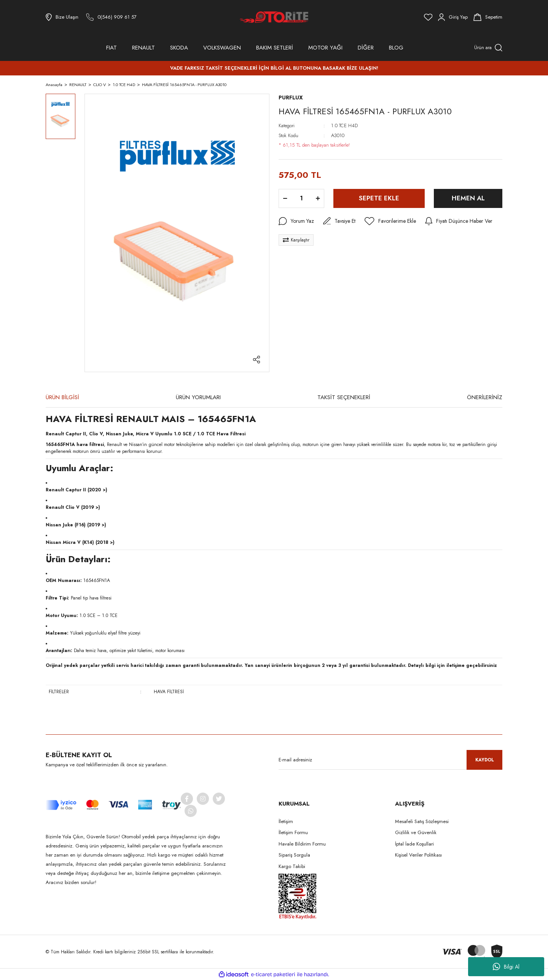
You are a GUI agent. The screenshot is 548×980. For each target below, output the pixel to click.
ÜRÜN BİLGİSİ (62, 397)
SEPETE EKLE (379, 198)
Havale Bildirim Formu (302, 844)
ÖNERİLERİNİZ (485, 397)
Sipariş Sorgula (294, 855)
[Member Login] (453, 17)
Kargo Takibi (292, 866)
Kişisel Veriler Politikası (418, 855)
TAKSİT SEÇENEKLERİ (344, 397)
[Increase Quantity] (318, 198)
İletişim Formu (293, 832)
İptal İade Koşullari (414, 844)
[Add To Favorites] (390, 221)
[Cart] (488, 17)
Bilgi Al (506, 967)
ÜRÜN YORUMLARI (198, 397)
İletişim (286, 821)
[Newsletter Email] (390, 760)
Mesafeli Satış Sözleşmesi (422, 821)
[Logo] (274, 17)
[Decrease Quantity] (285, 198)
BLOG (396, 48)
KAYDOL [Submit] (485, 760)
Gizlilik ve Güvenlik (416, 832)
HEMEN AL (468, 198)
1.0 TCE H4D (344, 125)
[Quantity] (301, 198)
